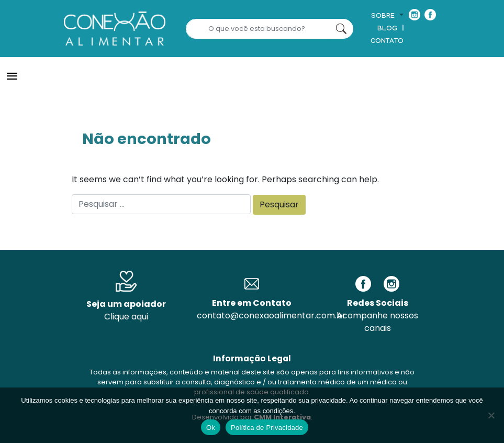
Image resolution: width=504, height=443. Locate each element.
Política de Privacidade (267, 428)
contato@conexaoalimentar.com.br (271, 315)
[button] (387, 17)
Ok (211, 428)
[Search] (258, 29)
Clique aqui (126, 317)
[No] (491, 415)
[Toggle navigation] (12, 76)
